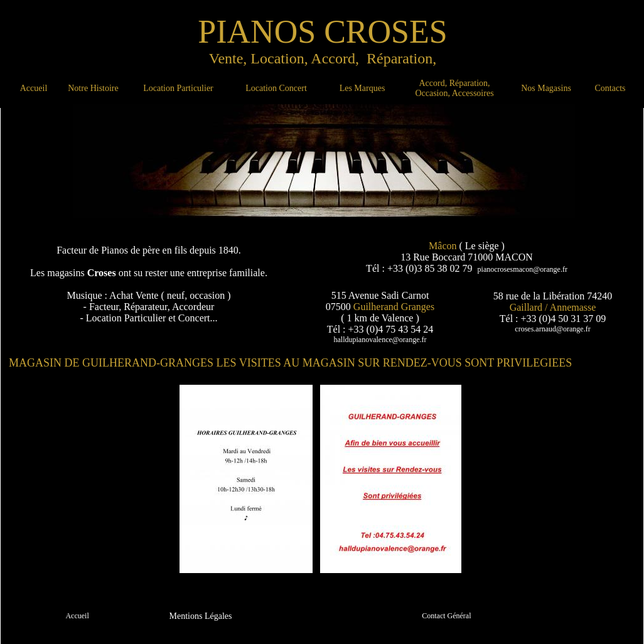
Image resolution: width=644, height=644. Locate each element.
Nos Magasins (546, 88)
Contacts (610, 88)
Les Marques (362, 88)
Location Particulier (178, 88)
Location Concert (276, 88)
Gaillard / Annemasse (553, 307)
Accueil (34, 88)
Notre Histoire (93, 88)
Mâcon (443, 246)
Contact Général (446, 616)
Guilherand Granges (394, 307)
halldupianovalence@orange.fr (380, 340)
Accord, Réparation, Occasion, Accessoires (454, 88)
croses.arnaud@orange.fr (552, 329)
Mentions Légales (201, 616)
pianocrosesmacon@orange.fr (523, 269)
